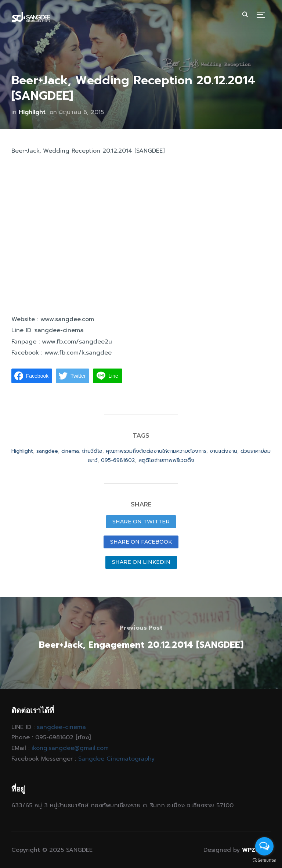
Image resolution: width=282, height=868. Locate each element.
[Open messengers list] (264, 846)
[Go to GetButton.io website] (264, 860)
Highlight (32, 112)
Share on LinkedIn (141, 562)
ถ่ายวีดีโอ (92, 451)
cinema (70, 451)
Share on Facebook (141, 542)
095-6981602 (118, 460)
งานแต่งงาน (223, 451)
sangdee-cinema (61, 727)
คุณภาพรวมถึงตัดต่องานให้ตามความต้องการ (156, 451)
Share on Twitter (141, 522)
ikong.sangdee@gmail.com (70, 748)
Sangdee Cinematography (116, 759)
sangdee (47, 451)
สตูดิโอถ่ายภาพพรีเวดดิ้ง (166, 460)
